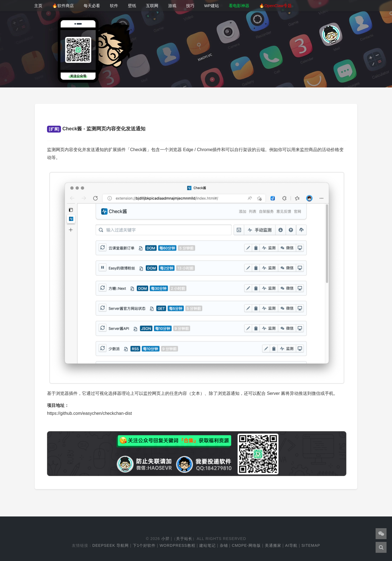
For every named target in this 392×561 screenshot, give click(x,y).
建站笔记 (207, 545)
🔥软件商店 (63, 6)
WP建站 (212, 6)
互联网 (152, 6)
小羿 (165, 539)
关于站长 (184, 539)
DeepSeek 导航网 (111, 545)
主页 (38, 6)
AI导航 (291, 545)
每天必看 (92, 6)
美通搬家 (273, 545)
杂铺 (224, 545)
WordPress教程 (178, 545)
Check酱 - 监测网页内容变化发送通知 (96, 129)
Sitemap (311, 545)
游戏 (172, 6)
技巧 (190, 6)
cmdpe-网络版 (246, 545)
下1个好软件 (144, 545)
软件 (114, 6)
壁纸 (132, 6)
